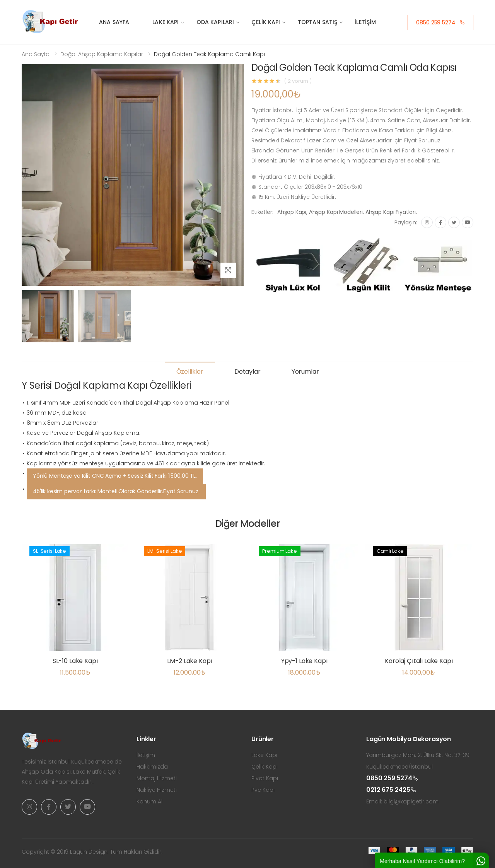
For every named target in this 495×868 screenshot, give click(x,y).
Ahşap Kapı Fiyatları (391, 212)
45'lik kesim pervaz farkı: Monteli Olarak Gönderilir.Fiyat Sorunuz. (116, 491)
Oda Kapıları (215, 22)
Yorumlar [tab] (305, 372)
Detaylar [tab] (247, 372)
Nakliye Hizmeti (157, 790)
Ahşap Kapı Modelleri (336, 212)
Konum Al (149, 801)
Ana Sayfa (114, 22)
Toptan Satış (318, 22)
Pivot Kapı (265, 778)
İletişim (365, 22)
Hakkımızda (152, 767)
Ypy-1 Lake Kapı (304, 661)
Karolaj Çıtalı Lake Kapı (419, 661)
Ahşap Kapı (292, 212)
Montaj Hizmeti (157, 778)
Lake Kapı (166, 22)
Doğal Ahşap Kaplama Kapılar (102, 54)
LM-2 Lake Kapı (189, 661)
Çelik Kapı (266, 22)
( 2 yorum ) (298, 81)
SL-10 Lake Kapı (75, 661)
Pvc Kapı (263, 790)
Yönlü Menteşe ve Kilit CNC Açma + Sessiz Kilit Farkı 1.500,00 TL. (115, 476)
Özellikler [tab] (190, 372)
